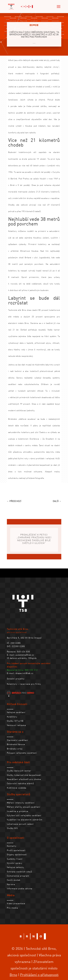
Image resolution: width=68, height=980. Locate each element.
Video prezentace (16, 903)
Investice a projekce (18, 811)
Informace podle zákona (20, 889)
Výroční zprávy (15, 863)
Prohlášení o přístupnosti (39, 975)
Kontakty (12, 846)
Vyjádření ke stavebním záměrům (25, 820)
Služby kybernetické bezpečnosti (24, 775)
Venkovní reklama (16, 725)
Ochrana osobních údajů (19, 872)
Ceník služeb (14, 880)
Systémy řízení (15, 859)
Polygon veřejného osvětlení (22, 753)
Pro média (12, 908)
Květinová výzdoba (17, 788)
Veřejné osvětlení (16, 712)
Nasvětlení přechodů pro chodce (24, 779)
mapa (38, 638)
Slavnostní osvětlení (17, 740)
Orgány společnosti (17, 855)
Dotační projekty (16, 679)
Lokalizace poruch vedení (20, 824)
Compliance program (18, 876)
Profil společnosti (16, 850)
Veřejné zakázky (16, 867)
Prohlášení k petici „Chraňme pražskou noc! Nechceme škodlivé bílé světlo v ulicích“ (34, 540)
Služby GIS (12, 828)
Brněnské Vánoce (16, 744)
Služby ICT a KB (15, 721)
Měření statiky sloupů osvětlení (24, 807)
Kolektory (34, 43)
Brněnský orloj (15, 749)
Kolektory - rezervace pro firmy (24, 684)
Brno (13, 975)
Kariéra (11, 884)
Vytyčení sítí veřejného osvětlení (24, 815)
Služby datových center (19, 771)
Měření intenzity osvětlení (21, 803)
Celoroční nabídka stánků (20, 783)
